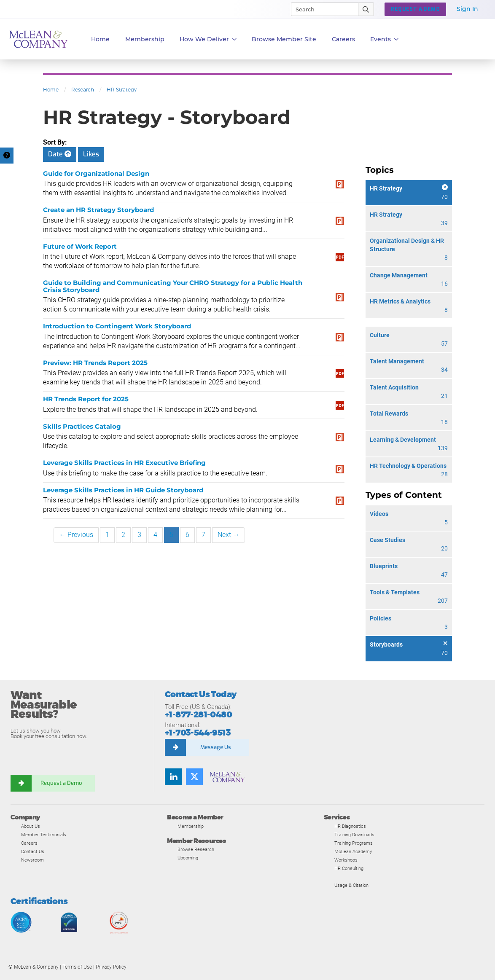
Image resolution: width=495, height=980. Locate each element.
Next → (229, 535)
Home (100, 39)
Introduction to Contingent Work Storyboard (117, 326)
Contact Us (33, 851)
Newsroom (32, 860)
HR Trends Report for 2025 (86, 399)
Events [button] (384, 39)
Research (83, 90)
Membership (145, 39)
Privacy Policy (111, 967)
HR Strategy (122, 90)
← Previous (76, 535)
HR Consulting (349, 868)
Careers (29, 843)
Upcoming (188, 858)
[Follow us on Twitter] (194, 777)
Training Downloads (354, 835)
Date (60, 154)
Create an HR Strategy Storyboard (98, 210)
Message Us (216, 747)
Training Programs (354, 843)
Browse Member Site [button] (284, 39)
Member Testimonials (44, 835)
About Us (31, 826)
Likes (91, 154)
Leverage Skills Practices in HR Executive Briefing (124, 463)
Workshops (346, 860)
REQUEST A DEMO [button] (415, 9)
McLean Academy (353, 851)
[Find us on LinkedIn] (173, 777)
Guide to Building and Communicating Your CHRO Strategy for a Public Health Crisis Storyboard (173, 286)
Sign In (467, 9)
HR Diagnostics (350, 826)
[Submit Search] (366, 9)
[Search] (321, 9)
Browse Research (196, 849)
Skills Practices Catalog (82, 426)
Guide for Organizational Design (96, 173)
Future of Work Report (80, 246)
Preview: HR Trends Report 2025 (95, 363)
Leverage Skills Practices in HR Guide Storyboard (123, 490)
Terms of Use (77, 967)
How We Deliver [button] (208, 39)
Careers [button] (343, 39)
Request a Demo (61, 783)
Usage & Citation (351, 885)
